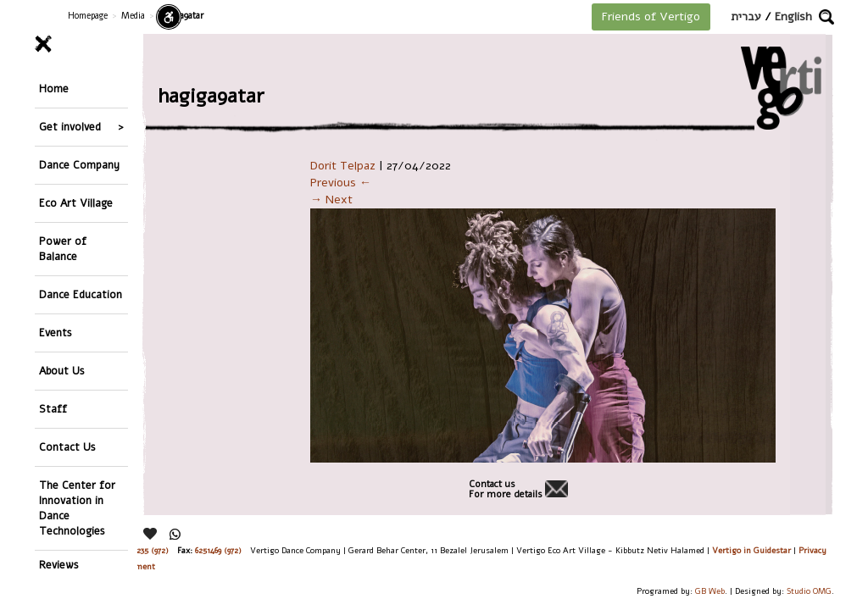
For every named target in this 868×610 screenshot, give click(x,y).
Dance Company (79, 165)
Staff (53, 409)
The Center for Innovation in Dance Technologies (77, 508)
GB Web (710, 591)
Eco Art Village (76, 203)
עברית (746, 17)
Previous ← (341, 183)
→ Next (331, 200)
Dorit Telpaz (343, 166)
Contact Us (67, 447)
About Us (62, 371)
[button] (826, 17)
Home (54, 89)
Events (56, 333)
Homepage (88, 16)
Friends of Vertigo (651, 17)
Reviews (59, 565)
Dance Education (81, 294)
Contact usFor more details (506, 490)
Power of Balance (63, 249)
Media (133, 16)
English (793, 17)
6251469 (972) (218, 550)
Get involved (70, 127)
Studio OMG (809, 591)
